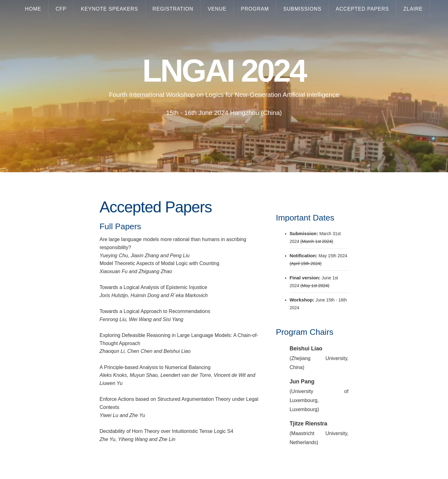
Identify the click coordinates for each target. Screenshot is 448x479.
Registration (173, 9)
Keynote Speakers (110, 9)
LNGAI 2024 (224, 71)
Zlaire (413, 9)
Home (33, 9)
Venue (217, 9)
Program (255, 9)
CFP (61, 9)
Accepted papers (362, 9)
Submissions (302, 9)
